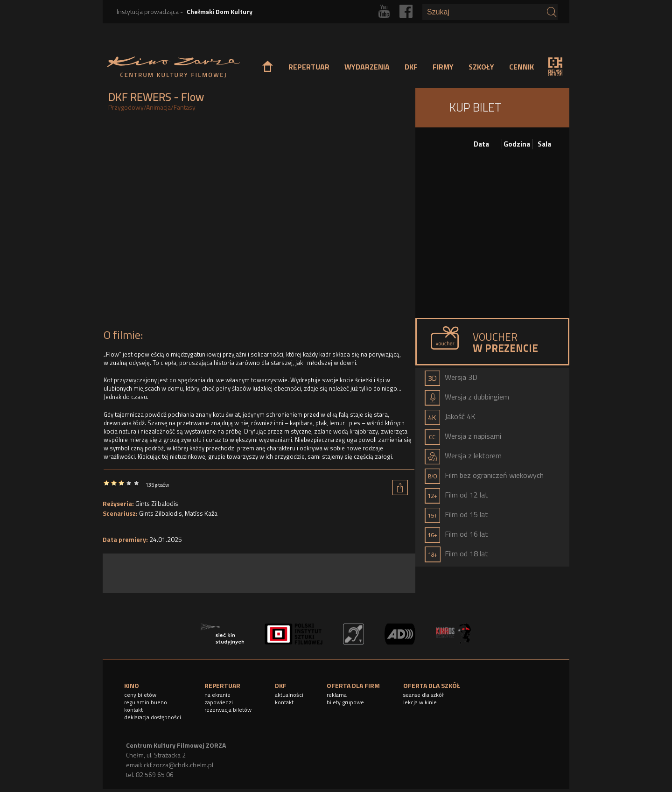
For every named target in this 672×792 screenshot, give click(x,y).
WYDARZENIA (367, 67)
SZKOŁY (481, 67)
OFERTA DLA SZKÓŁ (432, 685)
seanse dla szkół (423, 695)
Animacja (158, 107)
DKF (411, 67)
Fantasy (185, 107)
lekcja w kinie (420, 702)
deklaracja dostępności (153, 717)
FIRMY (443, 67)
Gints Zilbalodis (157, 503)
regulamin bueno (146, 702)
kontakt (133, 710)
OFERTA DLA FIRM (353, 685)
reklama (337, 695)
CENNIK (521, 67)
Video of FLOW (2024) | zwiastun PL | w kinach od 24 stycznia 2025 (259, 223)
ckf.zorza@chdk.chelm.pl (178, 765)
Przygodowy (126, 107)
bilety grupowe (345, 702)
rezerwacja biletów (228, 710)
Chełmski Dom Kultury (220, 11)
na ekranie (217, 695)
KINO (132, 685)
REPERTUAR (309, 67)
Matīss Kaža (201, 513)
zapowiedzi (219, 702)
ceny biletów (140, 695)
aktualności (289, 695)
